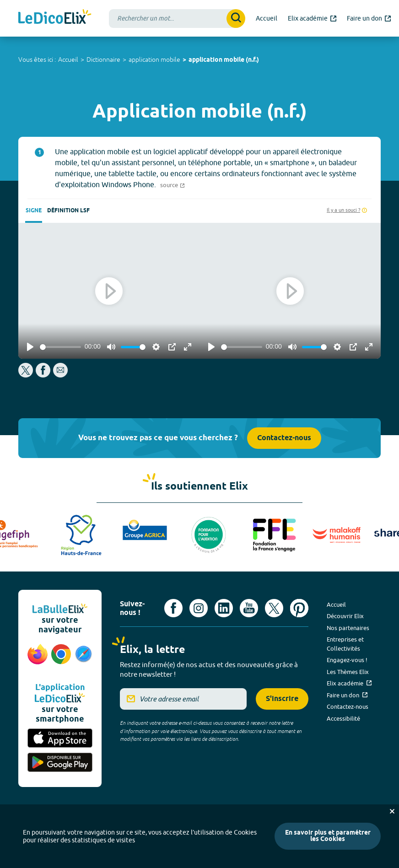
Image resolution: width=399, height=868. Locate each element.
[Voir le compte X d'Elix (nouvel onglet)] (274, 608)
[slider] (60, 347)
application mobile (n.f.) (224, 60)
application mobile (154, 59)
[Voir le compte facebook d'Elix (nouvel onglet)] (173, 608)
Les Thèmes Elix (348, 672)
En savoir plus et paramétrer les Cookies (328, 836)
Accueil (68, 59)
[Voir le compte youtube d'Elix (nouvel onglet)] (249, 608)
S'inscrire (282, 699)
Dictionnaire (103, 59)
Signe (34, 211)
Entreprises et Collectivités (345, 644)
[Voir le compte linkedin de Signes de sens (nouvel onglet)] (224, 608)
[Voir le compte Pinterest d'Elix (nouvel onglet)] (299, 608)
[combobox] (177, 19)
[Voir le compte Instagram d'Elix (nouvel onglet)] (199, 608)
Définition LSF (68, 211)
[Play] (30, 347)
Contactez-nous (284, 438)
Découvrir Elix (345, 616)
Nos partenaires (348, 628)
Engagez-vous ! (347, 660)
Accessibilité (343, 718)
